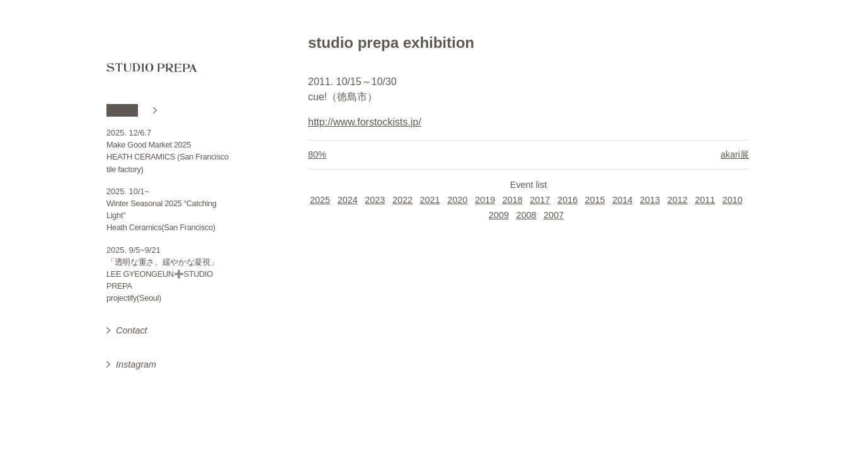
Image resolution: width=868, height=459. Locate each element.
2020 (457, 200)
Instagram (136, 364)
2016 (568, 200)
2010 (733, 200)
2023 (375, 200)
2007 (554, 215)
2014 (622, 200)
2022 (403, 200)
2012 (678, 200)
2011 (705, 200)
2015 (595, 200)
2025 (320, 200)
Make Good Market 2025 (149, 145)
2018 (513, 200)
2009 (499, 215)
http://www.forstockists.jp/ (365, 122)
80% (317, 154)
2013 (650, 200)
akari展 (735, 154)
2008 (526, 215)
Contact (132, 330)
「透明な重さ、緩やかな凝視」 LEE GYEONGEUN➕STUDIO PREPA (163, 274)
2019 (485, 200)
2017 (540, 200)
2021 (430, 200)
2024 (348, 200)
